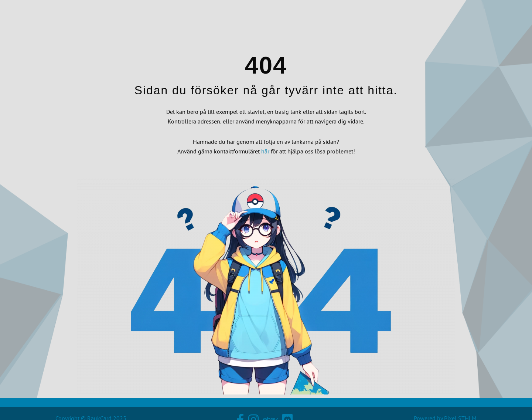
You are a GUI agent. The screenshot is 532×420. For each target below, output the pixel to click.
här (265, 151)
